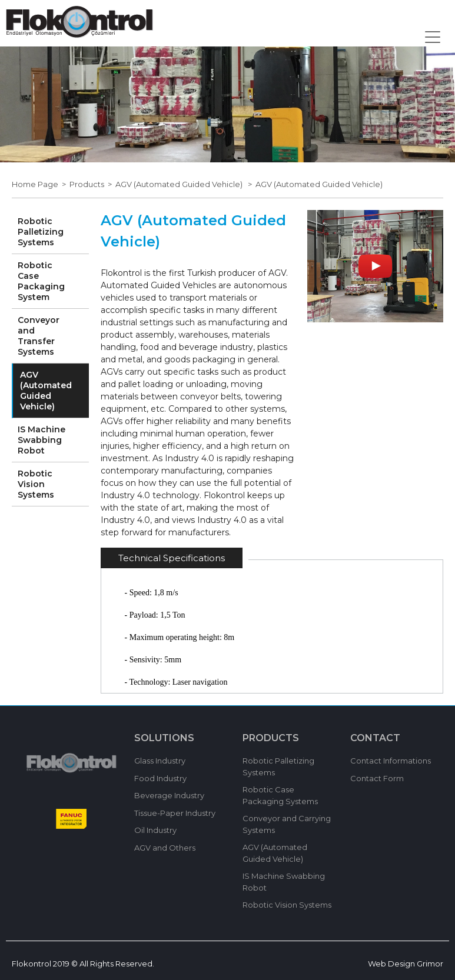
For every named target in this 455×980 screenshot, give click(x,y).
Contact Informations (391, 761)
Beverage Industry (169, 795)
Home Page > (41, 184)
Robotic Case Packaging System (41, 281)
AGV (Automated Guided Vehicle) (319, 184)
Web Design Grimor (406, 964)
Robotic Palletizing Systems (41, 232)
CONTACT (375, 738)
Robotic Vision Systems (36, 484)
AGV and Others (165, 848)
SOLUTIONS (164, 738)
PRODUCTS (271, 738)
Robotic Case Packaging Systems (280, 795)
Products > (92, 184)
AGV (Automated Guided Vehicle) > (185, 184)
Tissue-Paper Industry (175, 813)
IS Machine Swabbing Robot (41, 440)
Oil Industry (155, 830)
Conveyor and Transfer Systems (39, 336)
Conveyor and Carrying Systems (287, 824)
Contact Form (377, 778)
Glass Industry (160, 761)
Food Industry (160, 778)
